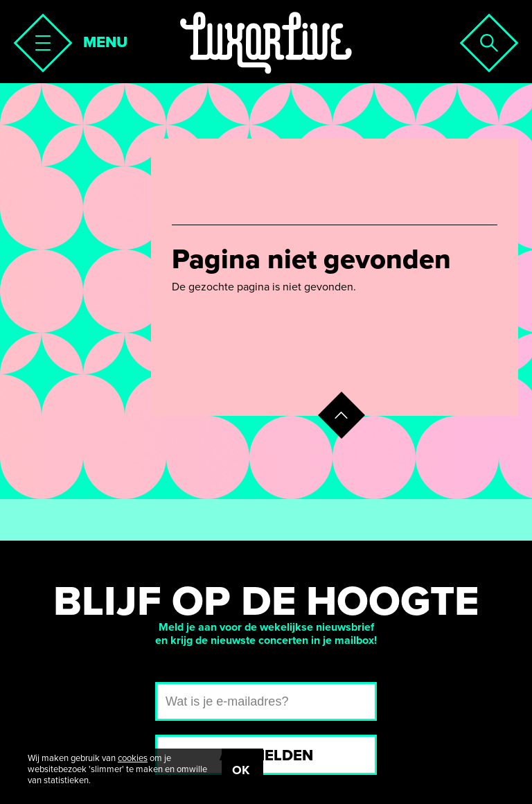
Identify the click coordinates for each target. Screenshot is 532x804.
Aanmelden (266, 755)
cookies (133, 758)
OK (241, 770)
